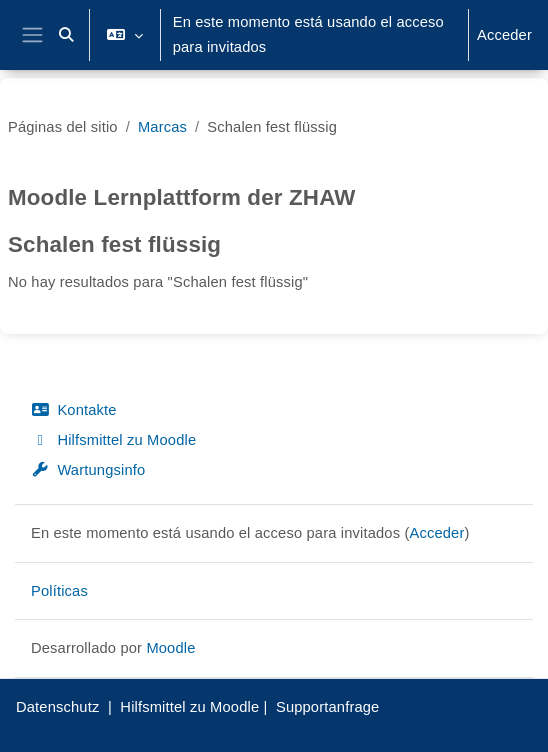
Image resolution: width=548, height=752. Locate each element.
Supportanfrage (328, 707)
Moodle (170, 648)
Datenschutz (57, 707)
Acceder (504, 35)
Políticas (59, 591)
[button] (67, 35)
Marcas (162, 127)
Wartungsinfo (88, 470)
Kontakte (74, 410)
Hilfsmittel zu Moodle (113, 440)
